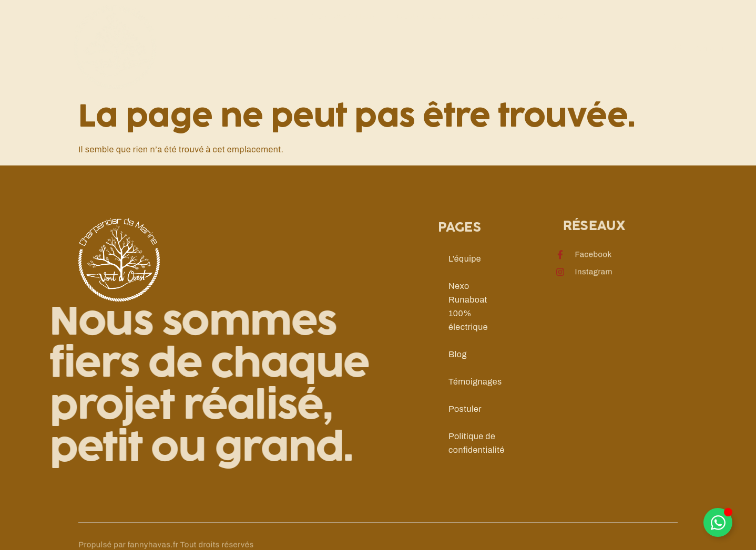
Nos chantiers (343, 42)
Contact (549, 42)
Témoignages (475, 382)
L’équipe (465, 259)
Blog (458, 354)
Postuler (465, 409)
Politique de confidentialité (477, 443)
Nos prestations (251, 42)
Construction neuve (453, 43)
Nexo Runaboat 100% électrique (468, 307)
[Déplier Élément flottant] (718, 522)
